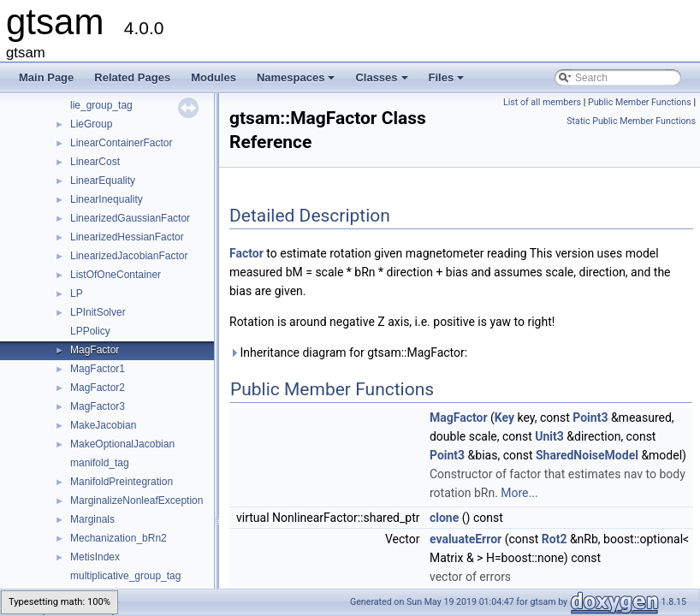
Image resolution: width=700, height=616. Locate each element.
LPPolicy (90, 331)
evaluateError (466, 539)
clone (444, 518)
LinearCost (95, 162)
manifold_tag (100, 463)
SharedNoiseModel (587, 455)
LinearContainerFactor (121, 143)
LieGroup (91, 124)
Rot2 (555, 539)
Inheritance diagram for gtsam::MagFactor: (348, 352)
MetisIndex (95, 557)
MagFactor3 (98, 406)
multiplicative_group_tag (125, 576)
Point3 (590, 418)
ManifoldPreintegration (122, 482)
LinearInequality (107, 199)
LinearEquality (103, 181)
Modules (214, 77)
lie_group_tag (101, 105)
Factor (246, 253)
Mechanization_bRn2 (119, 538)
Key (504, 418)
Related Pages (132, 77)
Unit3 (549, 436)
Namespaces (297, 82)
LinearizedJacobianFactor (129, 256)
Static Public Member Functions (631, 121)
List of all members (542, 102)
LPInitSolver (98, 312)
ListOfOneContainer (116, 275)
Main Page (46, 77)
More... (519, 493)
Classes (383, 82)
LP (77, 293)
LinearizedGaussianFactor (130, 218)
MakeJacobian (103, 425)
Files (448, 82)
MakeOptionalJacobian (122, 444)
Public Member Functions (640, 102)
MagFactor (95, 350)
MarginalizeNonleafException (136, 500)
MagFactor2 (98, 388)
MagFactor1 (98, 369)
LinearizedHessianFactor (127, 237)
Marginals (92, 519)
